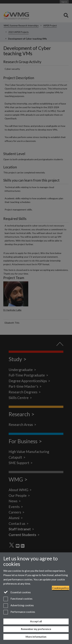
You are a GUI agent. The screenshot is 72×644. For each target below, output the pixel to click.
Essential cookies (17, 592)
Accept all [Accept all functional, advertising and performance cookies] (36, 621)
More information (36, 637)
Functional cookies (18, 599)
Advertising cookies (19, 606)
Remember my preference (36, 629)
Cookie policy (61, 588)
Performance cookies (19, 612)
